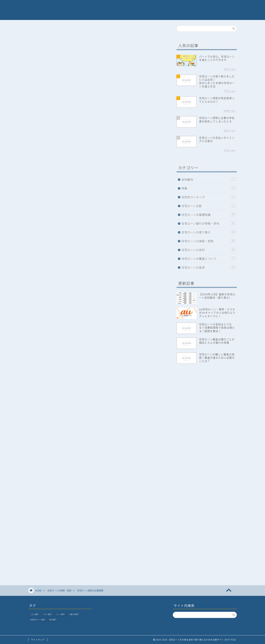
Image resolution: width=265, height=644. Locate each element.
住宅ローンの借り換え (209, 232)
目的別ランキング (209, 197)
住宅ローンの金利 (209, 250)
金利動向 (209, 179)
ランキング (144, 6)
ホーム (98, 6)
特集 (163, 6)
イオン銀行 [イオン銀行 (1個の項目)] (47, 614)
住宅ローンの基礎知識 (209, 215)
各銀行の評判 (120, 6)
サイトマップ (38, 640)
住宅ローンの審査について (209, 259)
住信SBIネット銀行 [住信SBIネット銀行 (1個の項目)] (38, 620)
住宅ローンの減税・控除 (46, 33)
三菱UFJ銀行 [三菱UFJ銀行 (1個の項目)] (74, 614)
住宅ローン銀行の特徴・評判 (209, 223)
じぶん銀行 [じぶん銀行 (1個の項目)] (34, 614)
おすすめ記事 (183, 6)
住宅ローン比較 (209, 206)
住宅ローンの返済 (209, 267)
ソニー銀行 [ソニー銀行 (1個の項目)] (60, 614)
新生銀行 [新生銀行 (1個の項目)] (53, 620)
